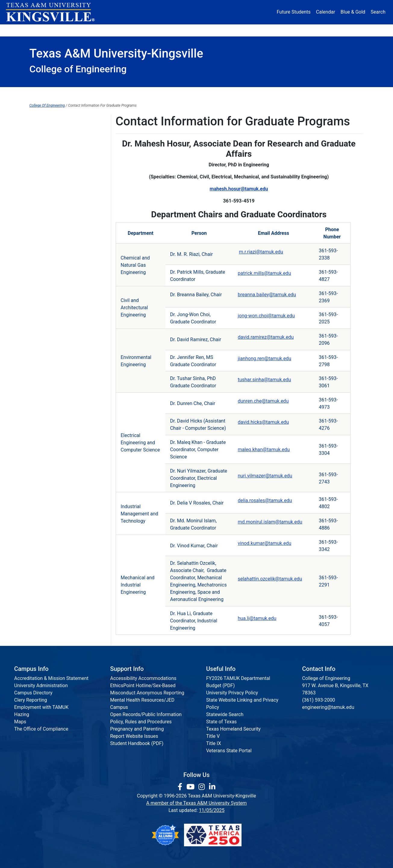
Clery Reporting (31, 700)
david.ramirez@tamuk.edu (266, 337)
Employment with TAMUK (41, 707)
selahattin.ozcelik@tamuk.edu (270, 579)
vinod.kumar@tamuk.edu (264, 543)
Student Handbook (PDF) (137, 743)
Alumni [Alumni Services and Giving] (269, 30)
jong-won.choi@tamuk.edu (266, 316)
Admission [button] (89, 30)
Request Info (338, 93)
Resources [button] (226, 30)
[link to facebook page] (181, 787)
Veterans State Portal (229, 751)
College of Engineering (54, 145)
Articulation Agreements (56, 120)
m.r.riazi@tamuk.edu (261, 252)
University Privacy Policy (232, 693)
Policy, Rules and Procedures (141, 722)
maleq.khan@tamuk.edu (264, 450)
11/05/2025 (212, 810)
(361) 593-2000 (318, 700)
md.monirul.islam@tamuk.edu (270, 522)
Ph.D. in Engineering (51, 231)
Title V (213, 736)
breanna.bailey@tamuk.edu (267, 295)
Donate (346, 30)
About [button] (46, 30)
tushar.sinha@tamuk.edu (264, 380)
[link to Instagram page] (203, 787)
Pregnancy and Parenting (137, 729)
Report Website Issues (134, 736)
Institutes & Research (166, 93)
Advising (39, 207)
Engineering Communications (61, 219)
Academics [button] (137, 30)
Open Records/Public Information (146, 714)
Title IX (214, 743)
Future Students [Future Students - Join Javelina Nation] (294, 12)
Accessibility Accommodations (143, 678)
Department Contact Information (64, 244)
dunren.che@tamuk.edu (263, 401)
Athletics (307, 30)
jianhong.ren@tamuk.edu (264, 359)
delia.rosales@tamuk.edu (265, 500)
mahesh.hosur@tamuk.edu (239, 189)
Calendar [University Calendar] (325, 12)
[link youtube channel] (191, 787)
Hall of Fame (43, 194)
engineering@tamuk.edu (328, 707)
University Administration (41, 686)
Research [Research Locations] (183, 30)
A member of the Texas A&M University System (197, 803)
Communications (231, 93)
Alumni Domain (46, 132)
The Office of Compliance (41, 729)
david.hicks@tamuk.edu (263, 422)
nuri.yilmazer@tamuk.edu (265, 476)
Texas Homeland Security (234, 729)
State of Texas (222, 722)
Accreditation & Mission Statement (51, 678)
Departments (106, 93)
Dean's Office (55, 93)
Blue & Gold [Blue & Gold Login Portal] (353, 12)
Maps (20, 722)
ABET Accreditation (50, 182)
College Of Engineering (47, 105)
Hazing (22, 714)
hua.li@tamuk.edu (257, 618)
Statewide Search (225, 714)
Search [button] (378, 12)
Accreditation (287, 93)
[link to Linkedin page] (212, 787)
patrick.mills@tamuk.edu (264, 273)
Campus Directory (33, 693)
